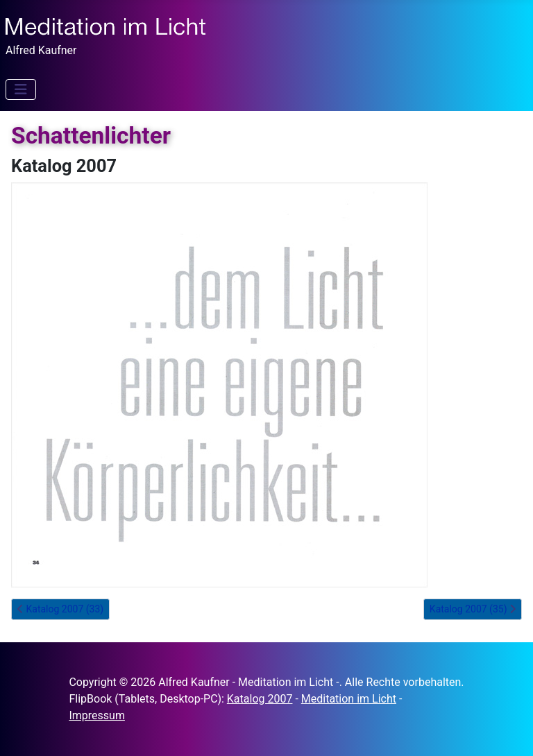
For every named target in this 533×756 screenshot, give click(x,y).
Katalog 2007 (260, 699)
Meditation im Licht (349, 699)
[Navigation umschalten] (21, 89)
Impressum (97, 715)
